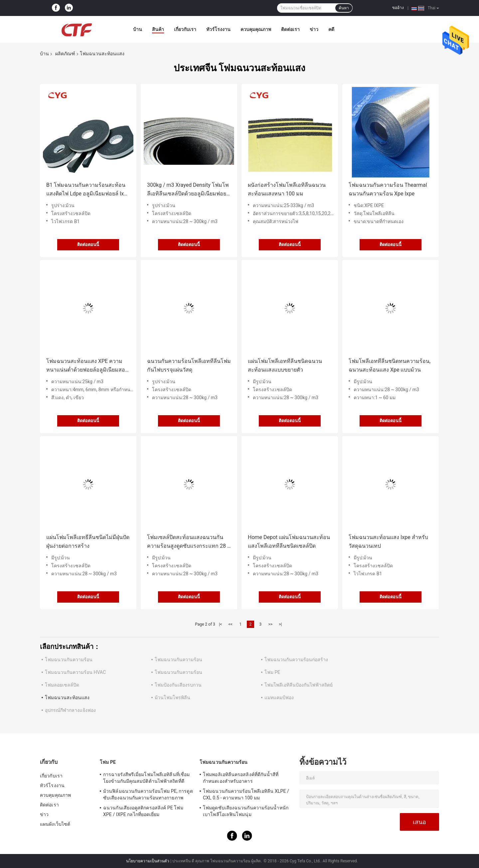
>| (280, 624)
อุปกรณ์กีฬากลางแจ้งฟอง (70, 710)
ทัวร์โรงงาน (218, 29)
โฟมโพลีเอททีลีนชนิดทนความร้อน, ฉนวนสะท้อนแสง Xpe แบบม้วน (390, 365)
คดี (331, 29)
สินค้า (158, 29)
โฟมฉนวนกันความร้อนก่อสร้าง (296, 660)
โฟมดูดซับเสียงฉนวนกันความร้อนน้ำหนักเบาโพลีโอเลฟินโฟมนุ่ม (246, 811)
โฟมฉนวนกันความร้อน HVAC (75, 672)
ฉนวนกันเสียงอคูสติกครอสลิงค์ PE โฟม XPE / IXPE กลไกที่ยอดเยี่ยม (143, 811)
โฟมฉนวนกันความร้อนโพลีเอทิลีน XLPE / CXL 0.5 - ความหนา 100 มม (246, 794)
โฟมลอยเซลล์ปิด (62, 685)
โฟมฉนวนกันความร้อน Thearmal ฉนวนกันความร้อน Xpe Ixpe (388, 189)
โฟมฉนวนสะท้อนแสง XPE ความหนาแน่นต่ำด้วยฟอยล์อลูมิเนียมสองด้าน (87, 366)
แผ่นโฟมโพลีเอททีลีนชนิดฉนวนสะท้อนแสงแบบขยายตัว (285, 365)
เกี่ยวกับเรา (185, 29)
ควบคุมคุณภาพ (256, 29)
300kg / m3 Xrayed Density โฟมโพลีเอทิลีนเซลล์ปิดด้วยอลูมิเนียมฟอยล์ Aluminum (188, 190)
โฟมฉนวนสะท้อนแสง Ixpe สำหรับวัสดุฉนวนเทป (388, 542)
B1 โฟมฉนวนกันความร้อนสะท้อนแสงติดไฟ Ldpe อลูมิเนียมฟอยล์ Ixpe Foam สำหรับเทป (88, 190)
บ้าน (138, 29)
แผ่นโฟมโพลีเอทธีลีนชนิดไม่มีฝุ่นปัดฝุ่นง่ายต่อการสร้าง (88, 542)
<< (231, 624)
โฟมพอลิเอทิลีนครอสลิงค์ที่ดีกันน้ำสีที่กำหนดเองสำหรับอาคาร (241, 778)
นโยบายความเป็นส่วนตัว (148, 861)
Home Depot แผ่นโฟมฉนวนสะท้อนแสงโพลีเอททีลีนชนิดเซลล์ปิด (289, 542)
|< (220, 624)
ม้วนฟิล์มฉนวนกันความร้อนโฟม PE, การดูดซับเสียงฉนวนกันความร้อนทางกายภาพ (148, 794)
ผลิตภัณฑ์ (65, 54)
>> (270, 624)
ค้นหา (344, 8)
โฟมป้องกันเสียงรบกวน (178, 685)
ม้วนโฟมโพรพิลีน (172, 698)
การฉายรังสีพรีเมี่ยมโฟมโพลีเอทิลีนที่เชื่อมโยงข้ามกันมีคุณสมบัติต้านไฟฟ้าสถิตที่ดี (146, 778)
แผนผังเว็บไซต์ (55, 824)
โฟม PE (272, 672)
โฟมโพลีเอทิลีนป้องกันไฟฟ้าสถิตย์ (299, 685)
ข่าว (314, 29)
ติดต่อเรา (290, 29)
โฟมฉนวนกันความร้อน (69, 660)
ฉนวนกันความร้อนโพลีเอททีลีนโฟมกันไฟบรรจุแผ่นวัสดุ (189, 365)
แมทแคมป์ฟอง (279, 698)
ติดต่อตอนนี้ (88, 245)
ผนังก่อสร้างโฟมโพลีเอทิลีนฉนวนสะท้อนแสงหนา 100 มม (287, 189)
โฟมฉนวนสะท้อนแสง (67, 698)
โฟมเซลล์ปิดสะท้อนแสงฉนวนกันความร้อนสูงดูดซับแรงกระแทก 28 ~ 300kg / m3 (189, 542)
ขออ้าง (398, 8)
